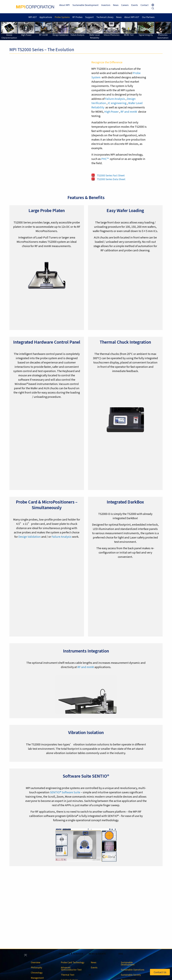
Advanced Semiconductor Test (71, 968)
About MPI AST (132, 17)
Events (135, 5)
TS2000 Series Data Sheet (111, 179)
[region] (53, 114)
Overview (36, 962)
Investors (106, 5)
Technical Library (105, 17)
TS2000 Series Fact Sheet (111, 175)
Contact (145, 5)
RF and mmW (129, 112)
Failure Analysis (115, 99)
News (116, 5)
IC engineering (117, 103)
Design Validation (30, 537)
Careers (125, 5)
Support (89, 17)
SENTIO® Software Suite (65, 792)
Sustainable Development (85, 5)
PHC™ (105, 159)
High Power (111, 112)
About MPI (64, 5)
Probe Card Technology (73, 962)
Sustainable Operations (133, 970)
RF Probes (77, 17)
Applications (46, 17)
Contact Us (160, 972)
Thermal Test (68, 975)
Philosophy (36, 967)
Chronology (37, 972)
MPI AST (33, 17)
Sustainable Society (131, 975)
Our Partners (148, 17)
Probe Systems (62, 17)
